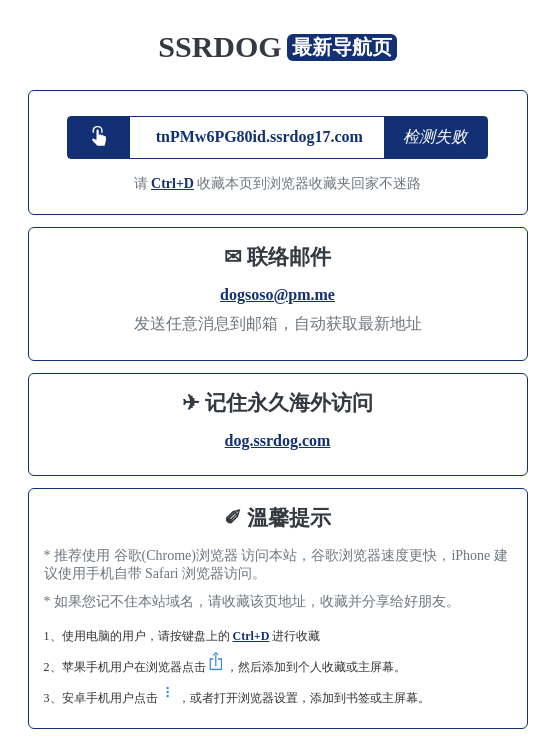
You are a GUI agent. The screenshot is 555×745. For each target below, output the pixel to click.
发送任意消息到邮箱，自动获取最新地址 (278, 323)
